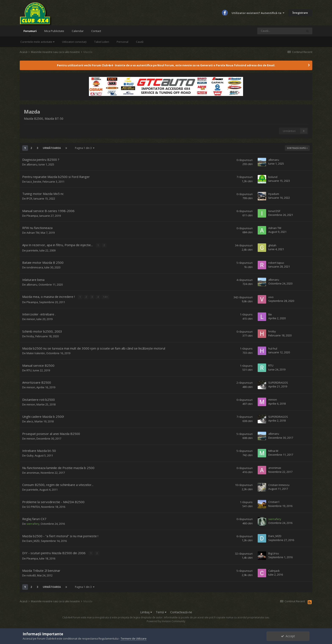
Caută (140, 42)
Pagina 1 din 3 (85, 148)
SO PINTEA (33, 506)
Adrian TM (33, 233)
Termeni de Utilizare (134, 638)
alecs (30, 421)
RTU (29, 370)
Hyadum (274, 194)
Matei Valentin (36, 353)
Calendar (78, 31)
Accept (288, 636)
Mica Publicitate (54, 31)
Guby (30, 455)
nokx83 (31, 575)
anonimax (33, 472)
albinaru (32, 164)
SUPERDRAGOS (278, 382)
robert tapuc (276, 262)
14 (105, 297)
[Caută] (280, 31)
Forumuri (30, 33)
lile (270, 314)
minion (31, 319)
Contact (96, 31)
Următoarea (52, 148)
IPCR (29, 198)
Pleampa (32, 216)
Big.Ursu (274, 553)
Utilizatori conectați (74, 42)
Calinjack (274, 570)
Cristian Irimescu (279, 485)
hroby (30, 336)
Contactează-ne (181, 612)
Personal (122, 42)
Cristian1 (274, 502)
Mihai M (273, 451)
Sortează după (297, 148)
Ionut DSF (274, 211)
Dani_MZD (33, 540)
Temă (161, 612)
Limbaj (146, 612)
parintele (32, 250)
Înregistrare (300, 13)
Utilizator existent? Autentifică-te (258, 13)
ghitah (272, 245)
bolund (273, 177)
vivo (271, 297)
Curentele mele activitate (37, 42)
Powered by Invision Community (166, 621)
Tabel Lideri (102, 42)
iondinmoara (35, 267)
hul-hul (273, 348)
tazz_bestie (34, 182)
